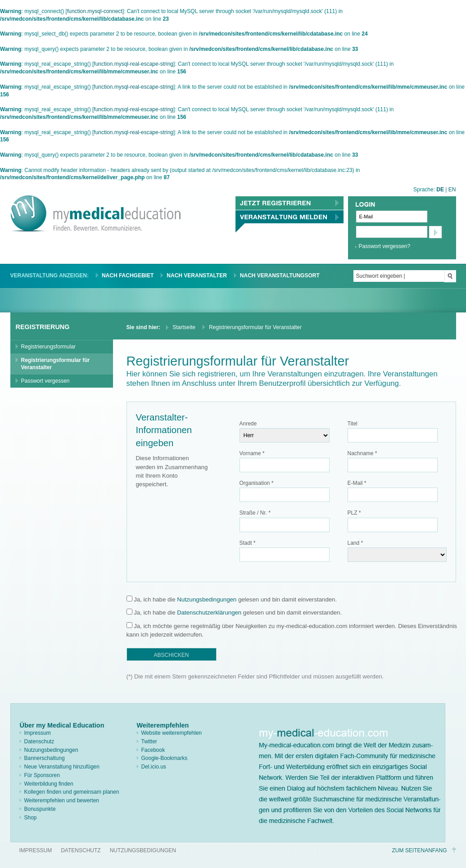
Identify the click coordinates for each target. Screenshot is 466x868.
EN (452, 190)
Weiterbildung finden (49, 784)
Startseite (184, 327)
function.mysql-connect (95, 11)
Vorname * (252, 453)
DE (440, 190)
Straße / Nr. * (255, 513)
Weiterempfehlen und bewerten (62, 800)
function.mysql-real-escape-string (133, 64)
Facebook (153, 750)
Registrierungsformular (48, 347)
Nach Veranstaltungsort (280, 276)
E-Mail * (357, 483)
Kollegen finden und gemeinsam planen (72, 792)
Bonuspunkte (40, 809)
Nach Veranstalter (197, 276)
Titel (353, 424)
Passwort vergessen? (385, 246)
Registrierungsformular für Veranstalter (56, 364)
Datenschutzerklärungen (209, 613)
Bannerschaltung (45, 758)
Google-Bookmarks (165, 758)
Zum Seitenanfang (419, 850)
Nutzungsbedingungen (207, 599)
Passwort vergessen (45, 381)
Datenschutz (39, 741)
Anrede (248, 424)
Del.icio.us (154, 767)
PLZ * (354, 513)
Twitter (149, 741)
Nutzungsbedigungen (143, 850)
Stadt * (248, 543)
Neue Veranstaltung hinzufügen (62, 767)
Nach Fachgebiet (128, 276)
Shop (31, 818)
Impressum (38, 733)
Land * (355, 543)
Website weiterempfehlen (172, 733)
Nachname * (362, 453)
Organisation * (257, 483)
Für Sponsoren (42, 775)
